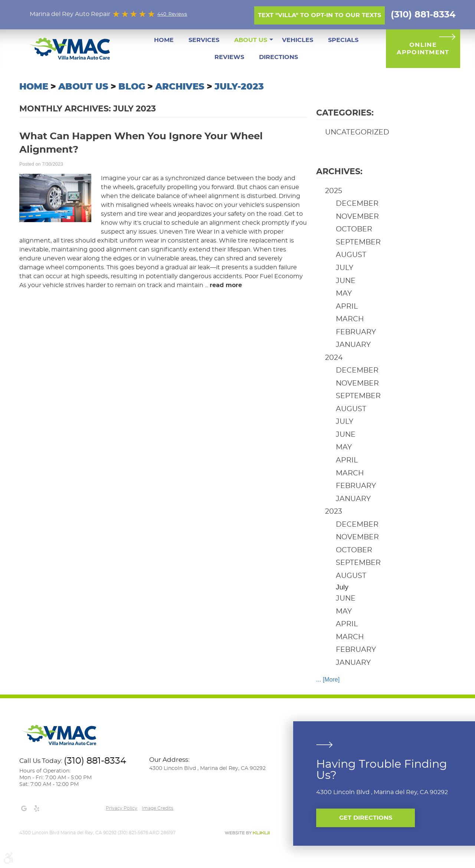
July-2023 (239, 87)
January (353, 345)
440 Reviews (172, 14)
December (357, 204)
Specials (343, 40)
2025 (334, 191)
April (347, 307)
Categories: (345, 113)
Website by (247, 833)
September (358, 242)
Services (204, 40)
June (346, 281)
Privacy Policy (122, 808)
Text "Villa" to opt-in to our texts (320, 15)
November (357, 217)
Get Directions (366, 818)
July (345, 268)
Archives (180, 87)
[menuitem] (164, 40)
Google (24, 809)
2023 (334, 512)
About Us (251, 40)
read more (226, 285)
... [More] (328, 680)
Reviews (229, 57)
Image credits (158, 808)
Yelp (36, 809)
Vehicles (298, 40)
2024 (334, 358)
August (351, 255)
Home (164, 40)
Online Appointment (423, 49)
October (354, 229)
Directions (279, 57)
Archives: (339, 172)
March (350, 319)
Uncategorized (357, 132)
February (356, 332)
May (344, 294)
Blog (132, 87)
